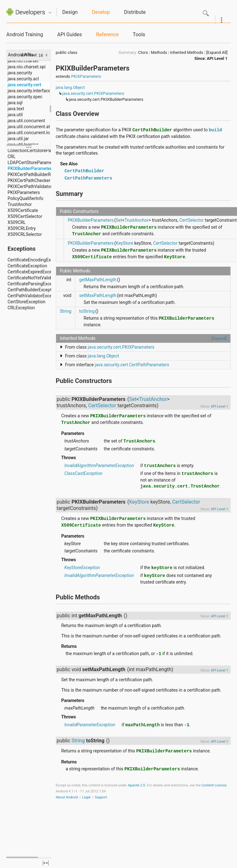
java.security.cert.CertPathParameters (132, 365)
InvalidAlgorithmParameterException (99, 465)
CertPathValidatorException (35, 296)
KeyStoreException (82, 568)
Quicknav (50, 13)
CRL (12, 157)
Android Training (25, 34)
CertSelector (191, 220)
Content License (214, 785)
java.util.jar (18, 139)
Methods (159, 52)
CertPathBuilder (84, 171)
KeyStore (124, 243)
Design (70, 12)
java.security (20, 73)
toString (87, 311)
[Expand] (219, 338)
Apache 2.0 (137, 785)
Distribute (135, 12)
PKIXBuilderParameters (31, 168)
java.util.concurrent (26, 121)
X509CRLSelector (25, 234)
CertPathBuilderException (33, 290)
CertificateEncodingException (36, 260)
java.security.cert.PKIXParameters (93, 93)
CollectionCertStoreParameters (38, 151)
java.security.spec (25, 97)
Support (101, 797)
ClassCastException (83, 473)
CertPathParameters (88, 178)
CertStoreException (26, 302)
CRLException (21, 308)
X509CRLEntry (22, 228)
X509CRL (17, 222)
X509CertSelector (25, 216)
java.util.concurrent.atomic (34, 127)
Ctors (143, 52)
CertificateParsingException (35, 284)
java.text (16, 109)
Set (119, 220)
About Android (67, 797)
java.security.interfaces (30, 91)
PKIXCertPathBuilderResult (34, 174)
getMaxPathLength (98, 280)
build (215, 130)
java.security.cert (24, 85)
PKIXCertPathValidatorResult (36, 186)
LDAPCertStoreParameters (34, 163)
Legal (87, 797)
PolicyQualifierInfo (26, 198)
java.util (15, 115)
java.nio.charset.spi (26, 67)
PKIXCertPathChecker (29, 180)
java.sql (15, 103)
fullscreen (46, 863)
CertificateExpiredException (35, 272)
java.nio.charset (23, 61)
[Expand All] (217, 52)
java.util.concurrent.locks (32, 133)
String (66, 311)
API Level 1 (217, 58)
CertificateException (27, 266)
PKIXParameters (24, 192)
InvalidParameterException (90, 725)
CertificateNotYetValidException (39, 278)
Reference (107, 34)
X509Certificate (23, 210)
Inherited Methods (187, 52)
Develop (101, 12)
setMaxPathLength (98, 295)
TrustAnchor (20, 204)
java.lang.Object (70, 87)
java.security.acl (23, 79)
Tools (139, 34)
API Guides (69, 34)
